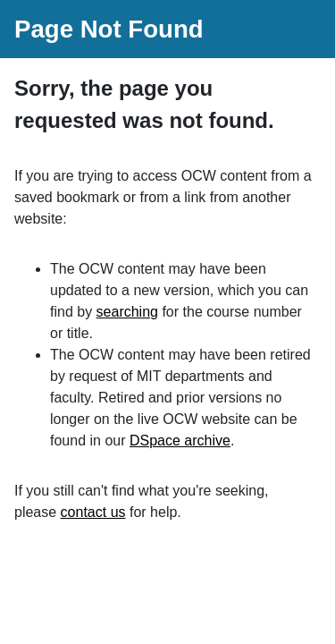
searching (127, 312)
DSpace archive (180, 441)
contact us (93, 512)
